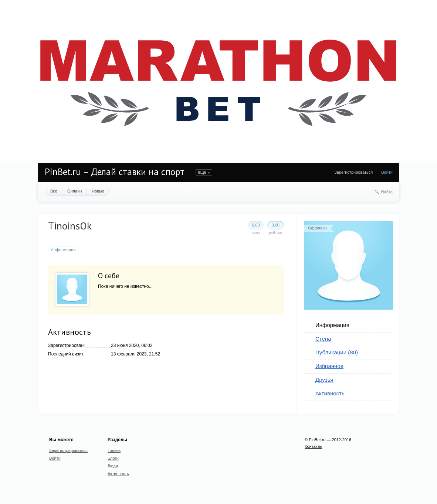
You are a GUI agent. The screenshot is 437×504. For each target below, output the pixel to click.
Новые (98, 191)
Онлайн (74, 191)
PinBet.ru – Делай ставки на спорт (115, 172)
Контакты (314, 446)
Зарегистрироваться (353, 172)
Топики (114, 450)
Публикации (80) (337, 352)
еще (202, 172)
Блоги (113, 458)
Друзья (324, 380)
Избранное (329, 366)
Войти (387, 172)
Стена (323, 339)
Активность (330, 393)
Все (54, 191)
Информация (332, 325)
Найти (387, 191)
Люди (113, 466)
